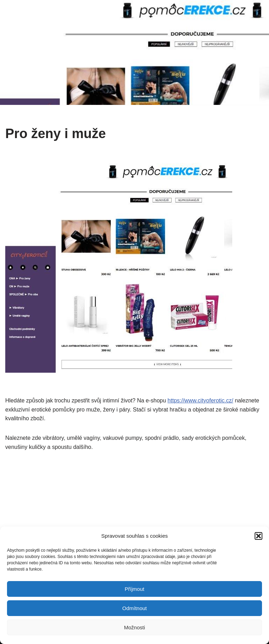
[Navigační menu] (256, 52)
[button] (258, 536)
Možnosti (134, 627)
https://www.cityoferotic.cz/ (200, 400)
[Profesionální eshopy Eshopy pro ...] (48, 52)
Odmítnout (134, 608)
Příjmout (134, 589)
